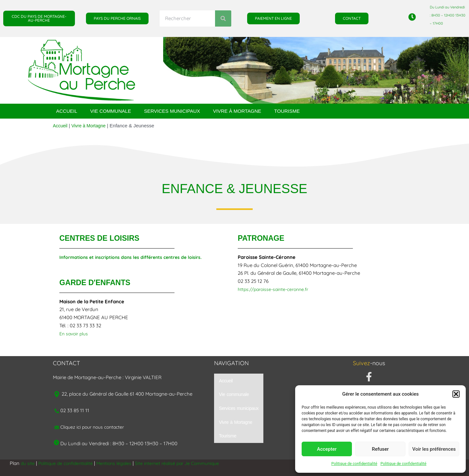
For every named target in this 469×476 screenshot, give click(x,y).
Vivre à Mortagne (237, 111)
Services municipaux (172, 111)
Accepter (327, 449)
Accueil (67, 111)
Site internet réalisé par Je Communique (186, 463)
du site (28, 463)
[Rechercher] (223, 18)
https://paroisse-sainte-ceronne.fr (276, 289)
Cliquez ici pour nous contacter (95, 427)
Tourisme (287, 111)
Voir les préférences (434, 449)
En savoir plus (75, 334)
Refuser (380, 449)
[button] (456, 394)
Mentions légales (119, 463)
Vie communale (111, 111)
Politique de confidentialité (354, 464)
